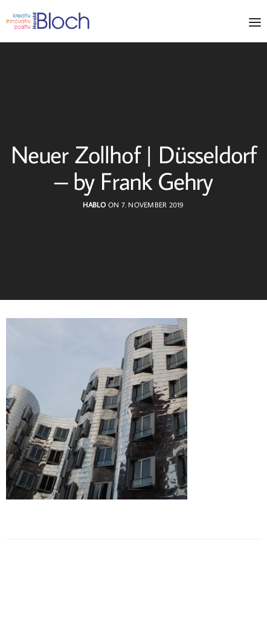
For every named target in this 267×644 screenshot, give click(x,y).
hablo (94, 205)
